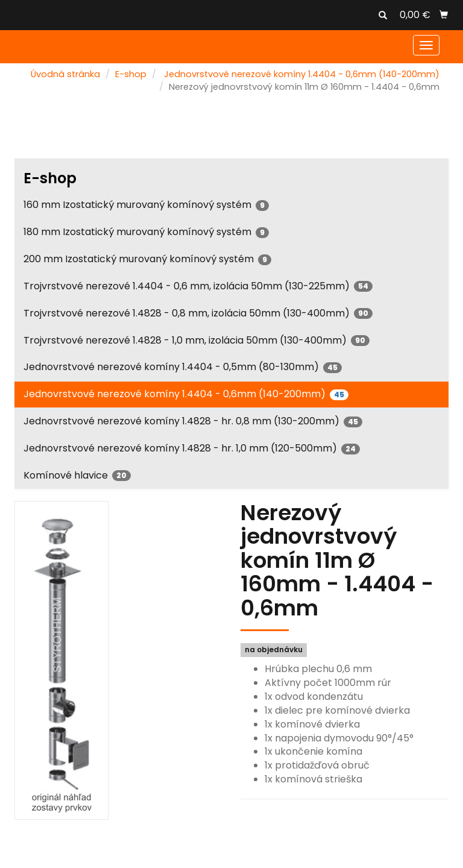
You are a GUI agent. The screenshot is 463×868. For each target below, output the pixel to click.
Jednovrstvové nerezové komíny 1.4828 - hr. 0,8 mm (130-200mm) (193, 421)
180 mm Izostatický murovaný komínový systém (146, 232)
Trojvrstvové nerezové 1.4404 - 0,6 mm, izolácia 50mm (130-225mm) (198, 286)
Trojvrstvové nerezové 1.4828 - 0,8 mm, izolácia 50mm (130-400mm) (198, 313)
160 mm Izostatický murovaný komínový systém (146, 205)
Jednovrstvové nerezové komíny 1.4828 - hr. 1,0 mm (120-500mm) (192, 448)
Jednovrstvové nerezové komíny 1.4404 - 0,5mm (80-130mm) (183, 367)
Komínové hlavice (77, 475)
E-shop (131, 74)
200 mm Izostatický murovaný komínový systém (147, 259)
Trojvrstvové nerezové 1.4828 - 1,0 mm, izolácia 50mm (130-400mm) (197, 340)
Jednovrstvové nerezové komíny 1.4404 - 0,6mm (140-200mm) (302, 74)
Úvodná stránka (65, 74)
